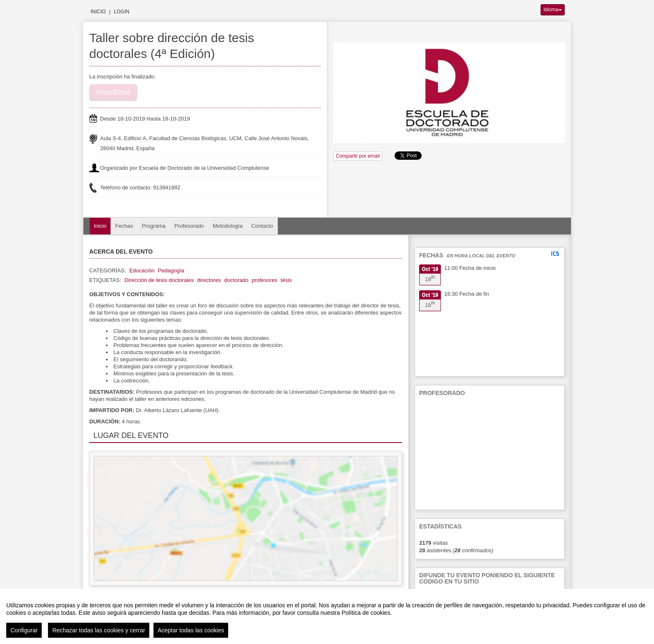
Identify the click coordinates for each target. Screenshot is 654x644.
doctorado (236, 280)
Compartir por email (358, 156)
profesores (264, 280)
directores (209, 280)
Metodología (228, 226)
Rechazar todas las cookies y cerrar (99, 630)
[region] (327, 616)
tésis (286, 280)
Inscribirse (113, 92)
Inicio (98, 12)
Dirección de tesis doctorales (159, 280)
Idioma (553, 10)
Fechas (124, 226)
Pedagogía (171, 270)
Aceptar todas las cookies (191, 630)
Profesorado (189, 226)
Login (122, 12)
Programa (154, 226)
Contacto (262, 226)
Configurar (24, 630)
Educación (142, 270)
